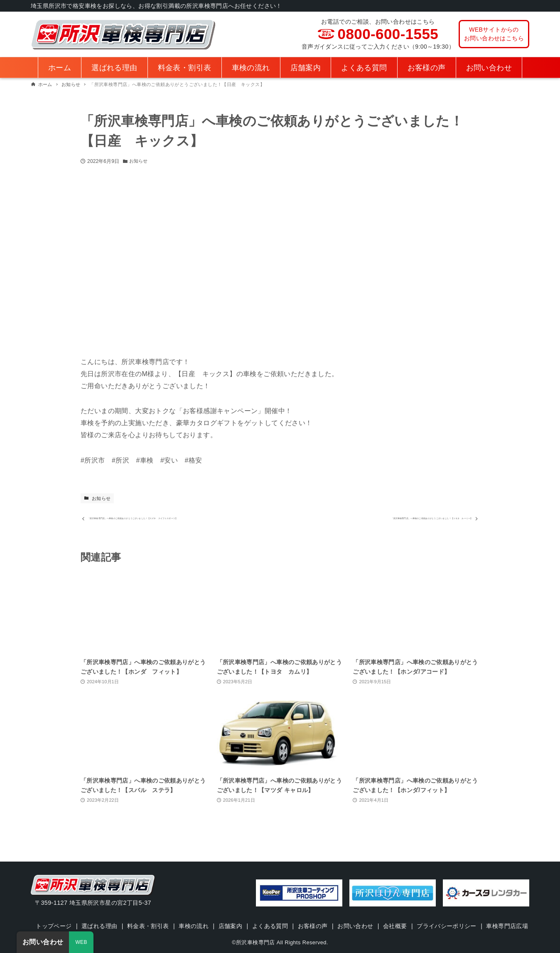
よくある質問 (293, 914)
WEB (81, 942)
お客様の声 (336, 914)
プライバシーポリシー (473, 914)
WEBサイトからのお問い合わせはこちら (494, 34)
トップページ (74, 914)
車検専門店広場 (282, 926)
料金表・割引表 (169, 914)
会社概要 (420, 914)
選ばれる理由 (120, 914)
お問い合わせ (380, 914)
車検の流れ (216, 914)
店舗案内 (253, 914)
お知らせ (139, 161)
